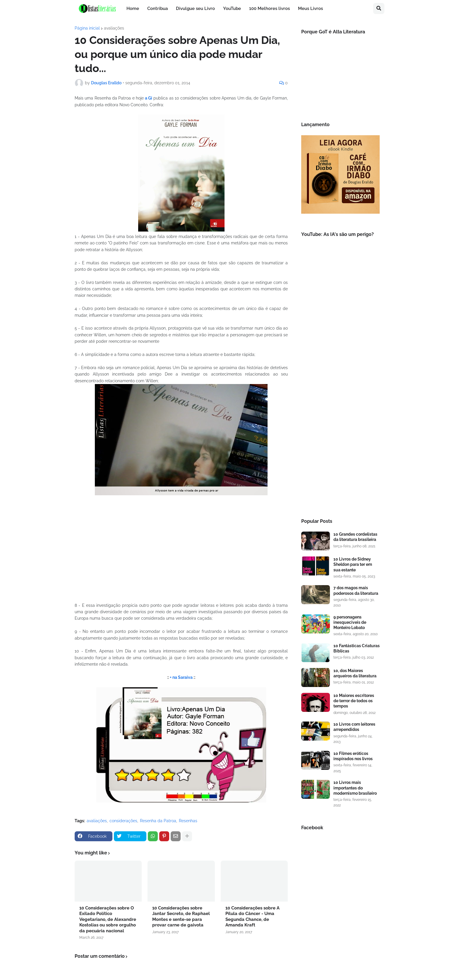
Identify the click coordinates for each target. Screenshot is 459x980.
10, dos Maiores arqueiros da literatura (355, 673)
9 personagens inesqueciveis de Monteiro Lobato (350, 622)
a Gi (148, 98)
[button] (379, 8)
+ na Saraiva (181, 677)
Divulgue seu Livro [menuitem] (195, 8)
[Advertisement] (340, 414)
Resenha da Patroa (158, 821)
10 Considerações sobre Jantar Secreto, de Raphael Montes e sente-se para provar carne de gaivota (181, 917)
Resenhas (188, 821)
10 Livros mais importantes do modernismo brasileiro (355, 788)
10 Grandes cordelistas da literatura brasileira (355, 537)
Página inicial (87, 28)
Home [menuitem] (133, 8)
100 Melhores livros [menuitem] (269, 8)
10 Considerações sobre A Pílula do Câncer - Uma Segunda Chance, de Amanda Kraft (252, 917)
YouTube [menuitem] (232, 8)
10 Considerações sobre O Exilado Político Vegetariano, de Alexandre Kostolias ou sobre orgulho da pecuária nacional (108, 919)
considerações (123, 821)
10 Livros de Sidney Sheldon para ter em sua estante (353, 564)
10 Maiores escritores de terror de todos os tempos (354, 701)
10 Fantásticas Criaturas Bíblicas (357, 648)
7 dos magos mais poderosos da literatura (356, 590)
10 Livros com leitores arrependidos (354, 727)
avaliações (114, 28)
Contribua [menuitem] (157, 8)
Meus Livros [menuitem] (310, 8)
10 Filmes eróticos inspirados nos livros (353, 756)
